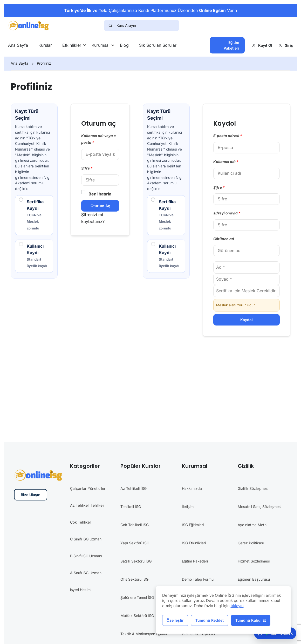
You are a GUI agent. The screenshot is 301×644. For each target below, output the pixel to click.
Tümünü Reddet (210, 620)
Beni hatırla (96, 194)
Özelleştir (175, 620)
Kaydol (247, 320)
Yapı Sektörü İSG (135, 543)
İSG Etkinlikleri (194, 543)
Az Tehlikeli (80, 506)
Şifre (87, 168)
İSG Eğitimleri (193, 525)
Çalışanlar (78, 489)
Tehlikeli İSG (131, 507)
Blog (124, 45)
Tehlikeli (97, 506)
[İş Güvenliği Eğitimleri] (29, 25)
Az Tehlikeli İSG (134, 489)
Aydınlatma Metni (252, 525)
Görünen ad (224, 239)
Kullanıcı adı (226, 162)
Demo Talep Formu (198, 579)
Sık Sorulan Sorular (158, 45)
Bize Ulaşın (31, 495)
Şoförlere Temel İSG (137, 598)
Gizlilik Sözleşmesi (253, 489)
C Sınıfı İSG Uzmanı (86, 539)
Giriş (286, 45)
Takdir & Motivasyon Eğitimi (144, 634)
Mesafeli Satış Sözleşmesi (259, 507)
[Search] (110, 25)
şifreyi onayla (227, 213)
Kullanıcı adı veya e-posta (99, 139)
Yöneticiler (97, 489)
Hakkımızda (192, 489)
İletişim (188, 507)
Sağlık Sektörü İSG (136, 561)
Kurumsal (101, 45)
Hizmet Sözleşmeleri (199, 634)
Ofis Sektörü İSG (134, 579)
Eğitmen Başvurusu (254, 579)
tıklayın (237, 606)
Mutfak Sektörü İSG (137, 616)
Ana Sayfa (18, 45)
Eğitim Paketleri (231, 45)
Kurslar (45, 45)
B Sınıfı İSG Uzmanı (86, 556)
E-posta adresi (228, 136)
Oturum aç (100, 206)
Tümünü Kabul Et (251, 620)
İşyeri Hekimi (81, 590)
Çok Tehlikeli (81, 522)
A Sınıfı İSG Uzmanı (86, 573)
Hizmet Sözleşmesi (254, 561)
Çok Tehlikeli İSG (135, 525)
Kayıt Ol (262, 45)
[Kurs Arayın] (148, 25)
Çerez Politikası (251, 543)
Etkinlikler (72, 45)
